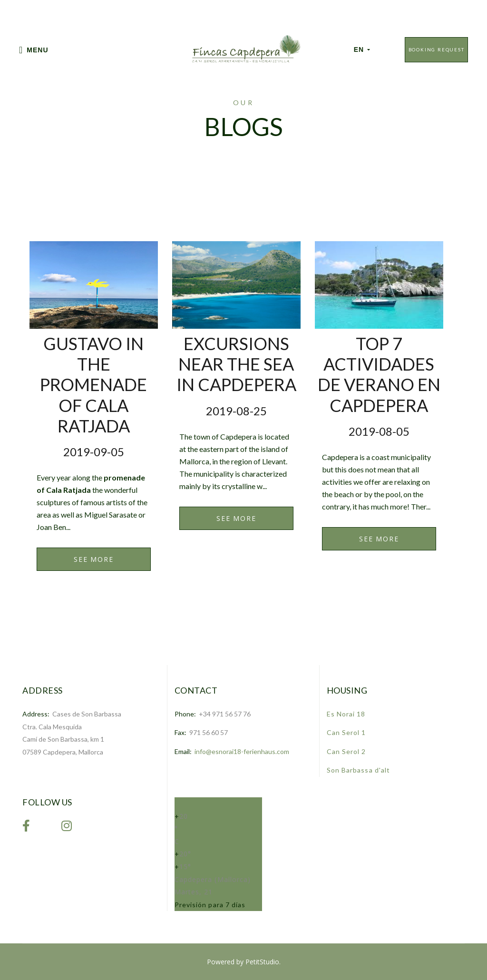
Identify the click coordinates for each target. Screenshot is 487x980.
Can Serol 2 (346, 751)
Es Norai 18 (346, 714)
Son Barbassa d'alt (358, 770)
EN (362, 49)
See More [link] (93, 559)
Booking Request (437, 50)
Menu (34, 50)
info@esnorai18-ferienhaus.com (242, 751)
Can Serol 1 (346, 732)
